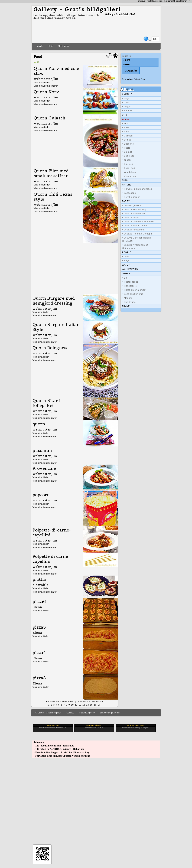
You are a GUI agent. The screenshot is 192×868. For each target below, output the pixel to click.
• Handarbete (130, 286)
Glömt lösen (140, 79)
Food (126, 120)
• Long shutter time (133, 294)
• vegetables (129, 172)
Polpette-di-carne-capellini (52, 533)
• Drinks (127, 140)
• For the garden (131, 197)
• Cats (126, 103)
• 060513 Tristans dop (134, 210)
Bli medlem (128, 79)
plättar (40, 579)
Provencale (44, 468)
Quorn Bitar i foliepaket (46, 403)
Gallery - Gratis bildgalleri (77, 9)
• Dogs (126, 99)
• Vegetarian (129, 176)
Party (126, 201)
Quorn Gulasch (50, 118)
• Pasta (126, 148)
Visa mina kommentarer (46, 86)
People (127, 252)
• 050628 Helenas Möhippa (137, 234)
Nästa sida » (84, 701)
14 (87, 705)
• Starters (128, 164)
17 (99, 705)
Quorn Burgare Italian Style (56, 327)
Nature (127, 185)
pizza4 (39, 653)
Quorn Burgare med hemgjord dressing (54, 301)
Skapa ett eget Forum (110, 713)
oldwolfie (40, 585)
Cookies (70, 713)
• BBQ (126, 128)
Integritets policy (87, 713)
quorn (39, 424)
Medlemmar (64, 46)
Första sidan (52, 701)
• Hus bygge (129, 302)
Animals (127, 94)
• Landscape (129, 193)
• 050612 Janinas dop (134, 214)
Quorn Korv (46, 92)
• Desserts (128, 144)
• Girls (126, 257)
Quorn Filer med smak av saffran (51, 173)
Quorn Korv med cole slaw (56, 71)
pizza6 (39, 602)
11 (76, 705)
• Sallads (127, 152)
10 (72, 705)
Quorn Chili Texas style (53, 197)
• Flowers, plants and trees (137, 189)
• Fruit (126, 132)
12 (80, 705)
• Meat (126, 124)
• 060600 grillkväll (132, 205)
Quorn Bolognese (51, 348)
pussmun (42, 451)
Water (126, 265)
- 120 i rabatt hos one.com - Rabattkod (53, 746)
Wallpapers (130, 269)
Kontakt (40, 46)
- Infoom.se (38, 742)
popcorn (41, 495)
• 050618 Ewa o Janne (135, 226)
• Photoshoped (130, 282)
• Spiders (127, 111)
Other (126, 274)
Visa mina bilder (42, 82)
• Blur (126, 278)
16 (95, 705)
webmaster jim (46, 79)
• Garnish (128, 136)
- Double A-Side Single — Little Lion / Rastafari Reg (61, 753)
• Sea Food (129, 156)
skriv (51, 46)
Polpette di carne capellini (50, 559)
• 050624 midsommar (134, 230)
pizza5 (39, 627)
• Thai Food (129, 168)
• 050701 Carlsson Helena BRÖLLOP (137, 239)
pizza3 (39, 678)
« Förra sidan (67, 701)
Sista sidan (97, 701)
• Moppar (127, 298)
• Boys (126, 261)
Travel (127, 306)
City (125, 115)
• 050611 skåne (131, 218)
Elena (37, 607)
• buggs (127, 107)
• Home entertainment (134, 290)
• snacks (127, 160)
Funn (125, 180)
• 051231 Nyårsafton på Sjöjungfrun (135, 247)
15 (91, 705)
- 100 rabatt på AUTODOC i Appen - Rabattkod (58, 749)
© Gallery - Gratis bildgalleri (48, 713)
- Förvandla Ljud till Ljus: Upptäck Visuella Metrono (61, 756)
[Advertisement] (74, 268)
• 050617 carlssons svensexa (139, 222)
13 (84, 705)
